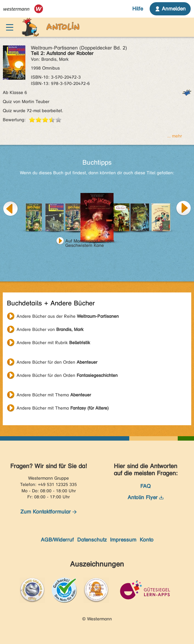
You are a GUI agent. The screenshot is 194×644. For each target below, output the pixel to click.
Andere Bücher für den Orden (57, 362)
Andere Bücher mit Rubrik (53, 343)
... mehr (175, 136)
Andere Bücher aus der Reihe (68, 316)
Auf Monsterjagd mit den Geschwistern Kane (90, 242)
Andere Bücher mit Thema (54, 395)
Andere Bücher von (50, 329)
